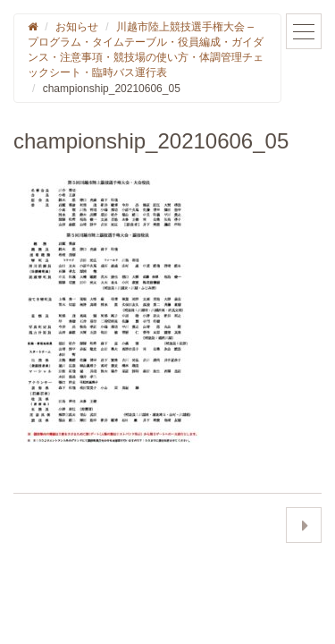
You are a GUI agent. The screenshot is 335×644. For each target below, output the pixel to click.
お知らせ (77, 27)
